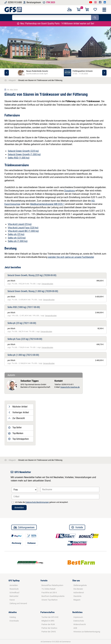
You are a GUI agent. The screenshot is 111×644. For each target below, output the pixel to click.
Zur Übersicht (16, 418)
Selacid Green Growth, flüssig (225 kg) (32, 275)
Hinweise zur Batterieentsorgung (87, 632)
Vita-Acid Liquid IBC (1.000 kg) (23, 231)
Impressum (78, 617)
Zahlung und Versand (18, 603)
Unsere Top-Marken (50, 600)
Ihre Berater (78, 589)
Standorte (77, 596)
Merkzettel (14, 596)
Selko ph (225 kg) (17, 238)
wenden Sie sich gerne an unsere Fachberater (71, 257)
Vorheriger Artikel (18, 412)
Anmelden (19, 508)
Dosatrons (70, 191)
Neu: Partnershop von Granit (56, 24)
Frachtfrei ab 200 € (49, 593)
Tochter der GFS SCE (50, 617)
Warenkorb (14, 589)
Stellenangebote (80, 585)
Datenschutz (79, 621)
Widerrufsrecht (80, 624)
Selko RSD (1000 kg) (24, 307)
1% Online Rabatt (48, 589)
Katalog (13, 617)
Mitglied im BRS (48, 621)
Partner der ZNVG (49, 632)
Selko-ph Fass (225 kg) (25, 339)
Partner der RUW (48, 624)
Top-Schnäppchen (18, 439)
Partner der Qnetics (49, 628)
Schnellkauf (14, 593)
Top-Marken (16, 433)
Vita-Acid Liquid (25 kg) (20, 224)
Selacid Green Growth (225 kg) (23, 151)
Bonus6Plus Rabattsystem (52, 585)
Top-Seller (15, 428)
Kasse (12, 600)
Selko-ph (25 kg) (22, 323)
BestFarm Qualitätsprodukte (53, 596)
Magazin (77, 600)
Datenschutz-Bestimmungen (37, 502)
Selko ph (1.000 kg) (18, 241)
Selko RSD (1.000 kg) (19, 158)
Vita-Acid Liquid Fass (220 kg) (23, 228)
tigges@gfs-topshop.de (70, 387)
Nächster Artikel (18, 407)
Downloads (14, 621)
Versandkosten (47, 284)
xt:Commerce (65, 642)
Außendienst (79, 593)
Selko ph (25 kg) (16, 234)
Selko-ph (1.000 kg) (23, 355)
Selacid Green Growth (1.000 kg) (24, 154)
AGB (75, 628)
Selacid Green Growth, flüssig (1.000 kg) (33, 291)
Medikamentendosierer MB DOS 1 (47, 204)
